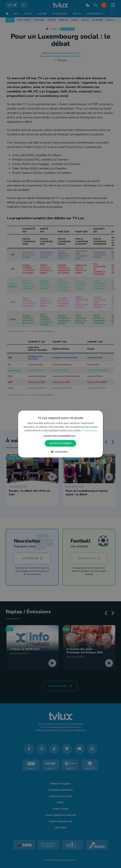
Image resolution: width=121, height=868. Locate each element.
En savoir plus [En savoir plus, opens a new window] (89, 430)
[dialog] (60, 434)
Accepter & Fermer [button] (61, 443)
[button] (61, 436)
